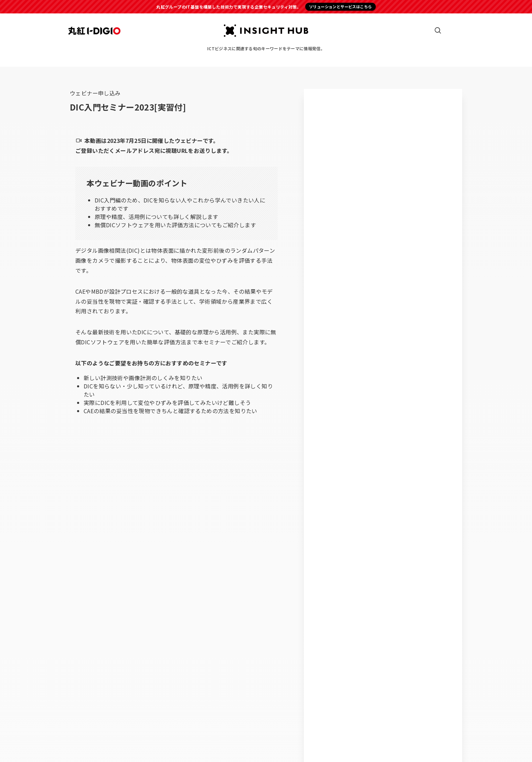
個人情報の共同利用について (305, 740)
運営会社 (206, 740)
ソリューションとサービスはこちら (340, 7)
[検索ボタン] (438, 30)
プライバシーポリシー (245, 740)
